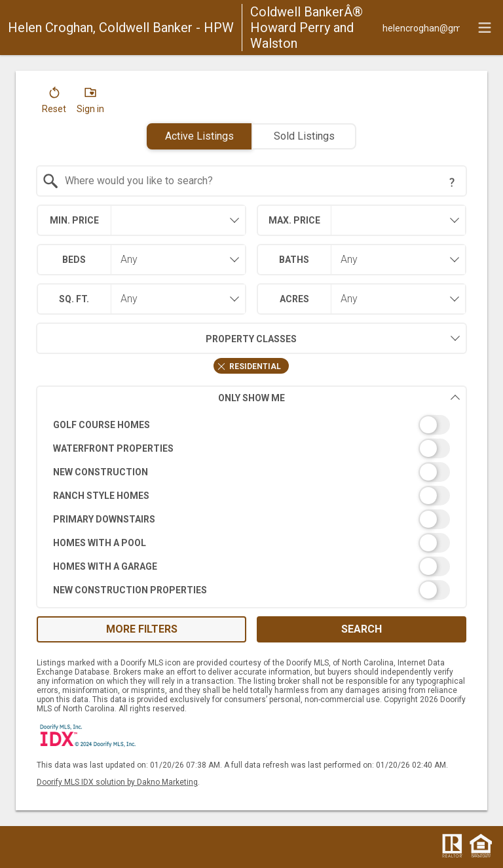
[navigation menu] (485, 28)
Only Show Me (339, 398)
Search (362, 629)
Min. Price (74, 220)
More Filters (142, 629)
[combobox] (252, 181)
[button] (54, 103)
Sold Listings (304, 136)
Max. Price (294, 220)
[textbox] (260, 181)
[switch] (252, 425)
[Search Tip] (452, 182)
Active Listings (199, 136)
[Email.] (421, 28)
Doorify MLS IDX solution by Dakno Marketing (117, 782)
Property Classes (167, 338)
